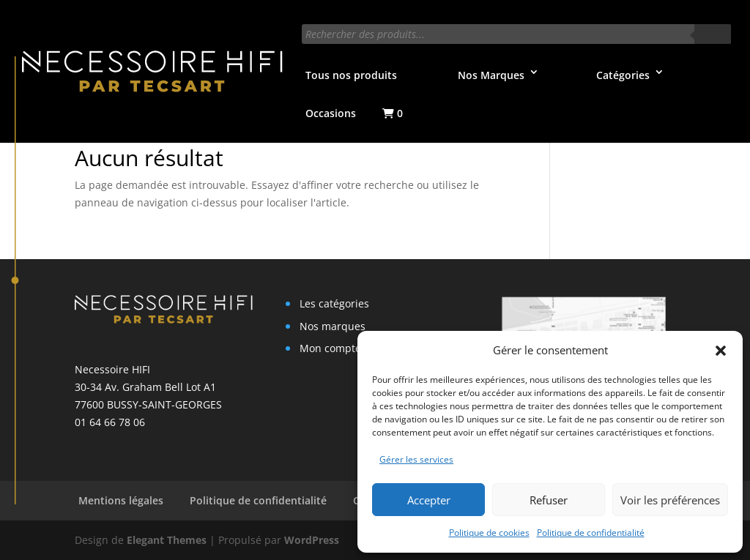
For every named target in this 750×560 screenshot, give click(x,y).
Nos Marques (491, 75)
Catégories (623, 75)
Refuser (549, 500)
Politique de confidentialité (591, 533)
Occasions (331, 113)
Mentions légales (121, 500)
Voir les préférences (670, 500)
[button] (721, 351)
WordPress (312, 540)
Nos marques (333, 326)
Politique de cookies (489, 533)
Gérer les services (416, 459)
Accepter (429, 500)
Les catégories (334, 303)
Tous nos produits (351, 75)
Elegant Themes (167, 540)
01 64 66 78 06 (110, 422)
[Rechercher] (713, 34)
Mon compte (330, 348)
